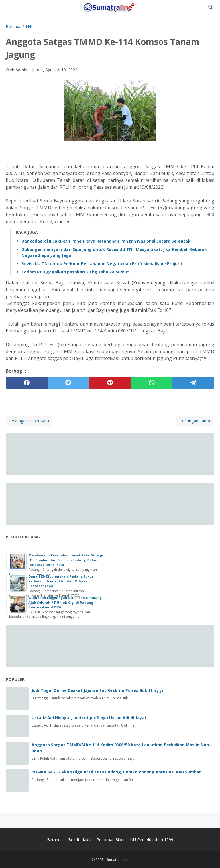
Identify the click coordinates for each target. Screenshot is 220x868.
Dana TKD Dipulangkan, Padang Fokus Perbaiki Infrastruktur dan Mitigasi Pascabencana (61, 581)
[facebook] (27, 383)
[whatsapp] (152, 383)
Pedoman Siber (111, 840)
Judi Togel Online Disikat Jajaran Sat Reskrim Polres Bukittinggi (97, 690)
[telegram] (193, 383)
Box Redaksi (80, 840)
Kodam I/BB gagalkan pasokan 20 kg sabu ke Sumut (75, 272)
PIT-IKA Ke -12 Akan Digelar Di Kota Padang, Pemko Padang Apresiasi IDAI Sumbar (116, 772)
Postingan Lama (195, 421)
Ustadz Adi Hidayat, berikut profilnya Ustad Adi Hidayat (89, 718)
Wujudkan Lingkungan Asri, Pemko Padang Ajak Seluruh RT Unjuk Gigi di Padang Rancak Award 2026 (65, 602)
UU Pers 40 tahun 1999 (152, 840)
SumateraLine (117, 860)
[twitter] (68, 383)
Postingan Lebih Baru (29, 421)
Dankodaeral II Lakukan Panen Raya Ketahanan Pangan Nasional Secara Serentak (106, 241)
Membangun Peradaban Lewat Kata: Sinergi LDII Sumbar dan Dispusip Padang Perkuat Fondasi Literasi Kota (66, 560)
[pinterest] (110, 383)
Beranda (55, 840)
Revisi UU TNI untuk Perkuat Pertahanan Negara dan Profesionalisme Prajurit (102, 264)
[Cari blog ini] (211, 7)
